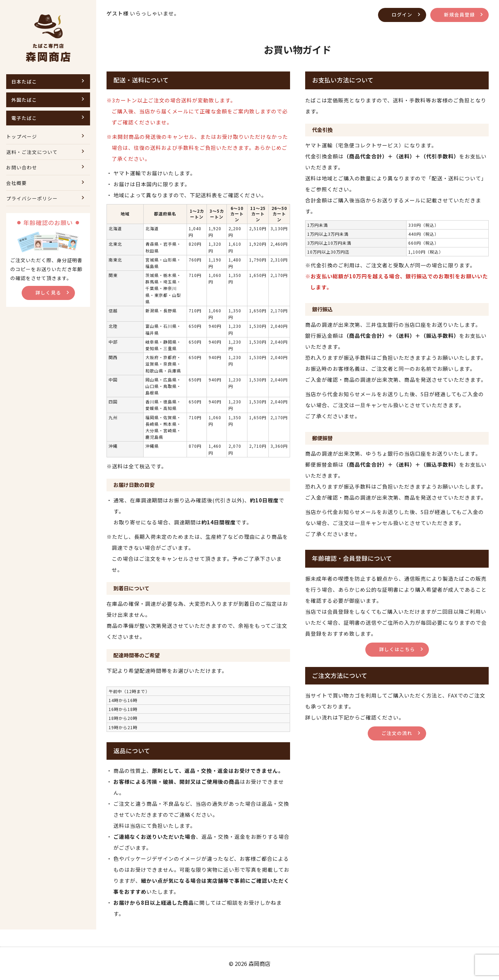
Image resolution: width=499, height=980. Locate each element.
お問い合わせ (23, 167)
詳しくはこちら (397, 649)
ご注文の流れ (397, 733)
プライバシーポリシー (34, 198)
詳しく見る (48, 292)
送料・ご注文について (34, 152)
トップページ (23, 136)
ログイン (399, 14)
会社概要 (17, 183)
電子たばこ (25, 118)
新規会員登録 (458, 14)
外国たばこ (25, 99)
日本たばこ (25, 81)
